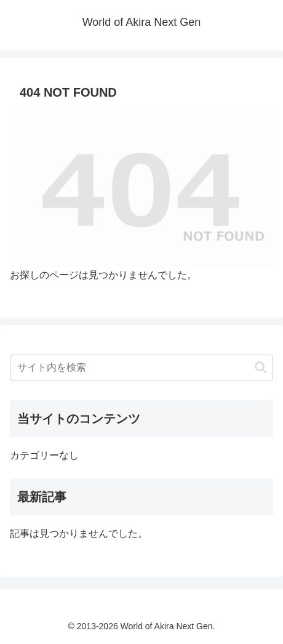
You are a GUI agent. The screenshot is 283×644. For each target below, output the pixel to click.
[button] (261, 367)
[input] (141, 368)
